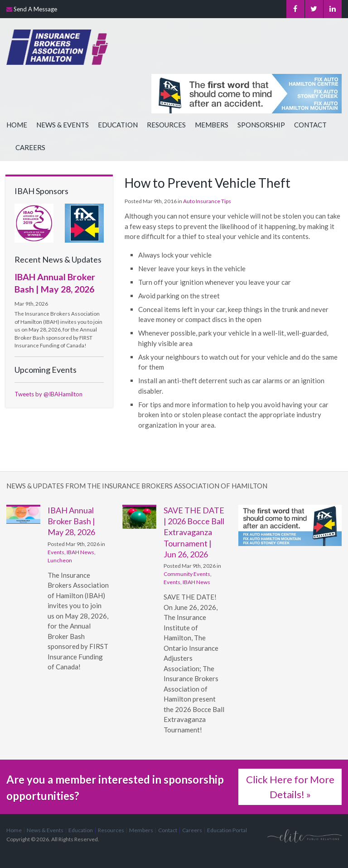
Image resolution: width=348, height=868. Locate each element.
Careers (30, 147)
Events (56, 552)
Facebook (295, 9)
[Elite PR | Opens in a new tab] (304, 836)
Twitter (314, 9)
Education (118, 125)
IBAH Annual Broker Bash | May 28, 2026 (71, 521)
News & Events (63, 125)
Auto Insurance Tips (207, 201)
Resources (166, 125)
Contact (310, 125)
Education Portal (227, 830)
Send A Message (35, 9)
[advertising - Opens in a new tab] (84, 223)
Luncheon (60, 560)
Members (212, 125)
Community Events (187, 574)
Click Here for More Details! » (290, 787)
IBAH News (80, 552)
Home (17, 125)
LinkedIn (333, 9)
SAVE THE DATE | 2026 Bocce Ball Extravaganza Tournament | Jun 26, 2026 (194, 532)
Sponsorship (261, 125)
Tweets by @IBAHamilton (48, 394)
